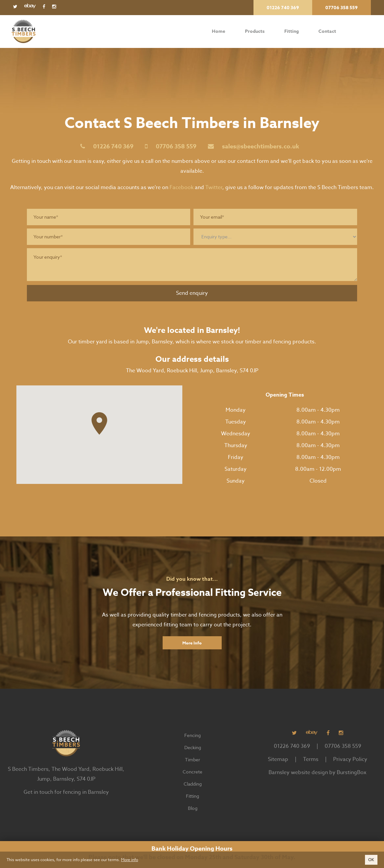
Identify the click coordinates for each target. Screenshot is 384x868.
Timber (192, 759)
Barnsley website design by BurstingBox (317, 772)
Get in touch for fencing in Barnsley (66, 792)
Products (255, 31)
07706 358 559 (176, 146)
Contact (327, 32)
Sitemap (278, 759)
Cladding (193, 784)
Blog (193, 808)
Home (219, 32)
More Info (192, 643)
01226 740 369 (113, 146)
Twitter (214, 187)
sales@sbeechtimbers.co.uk (261, 146)
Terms (311, 759)
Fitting (291, 32)
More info (130, 860)
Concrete (192, 772)
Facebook (182, 187)
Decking (193, 747)
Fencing (192, 735)
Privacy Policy (350, 759)
